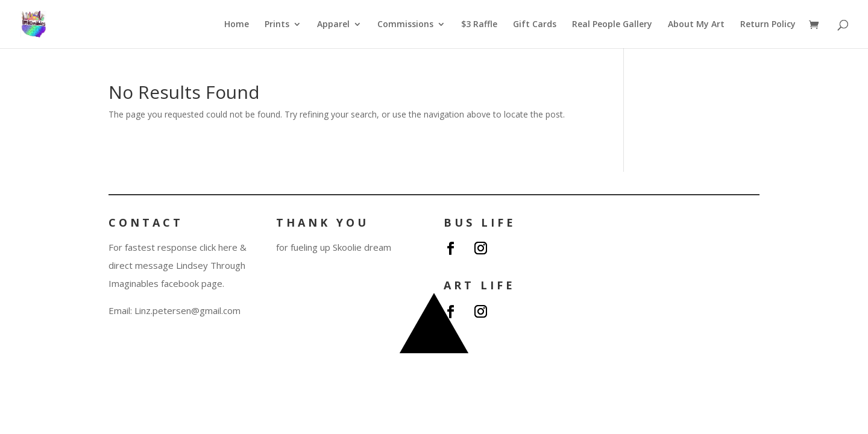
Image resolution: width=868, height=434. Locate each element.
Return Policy (768, 25)
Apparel (333, 25)
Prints (277, 25)
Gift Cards (535, 25)
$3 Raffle (479, 25)
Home (237, 25)
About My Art (696, 25)
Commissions (405, 25)
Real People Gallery (612, 25)
